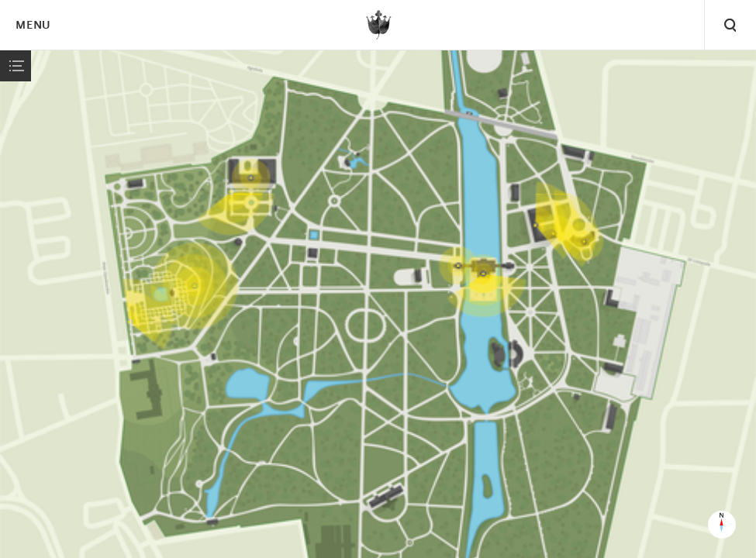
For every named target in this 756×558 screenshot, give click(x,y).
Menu (33, 26)
